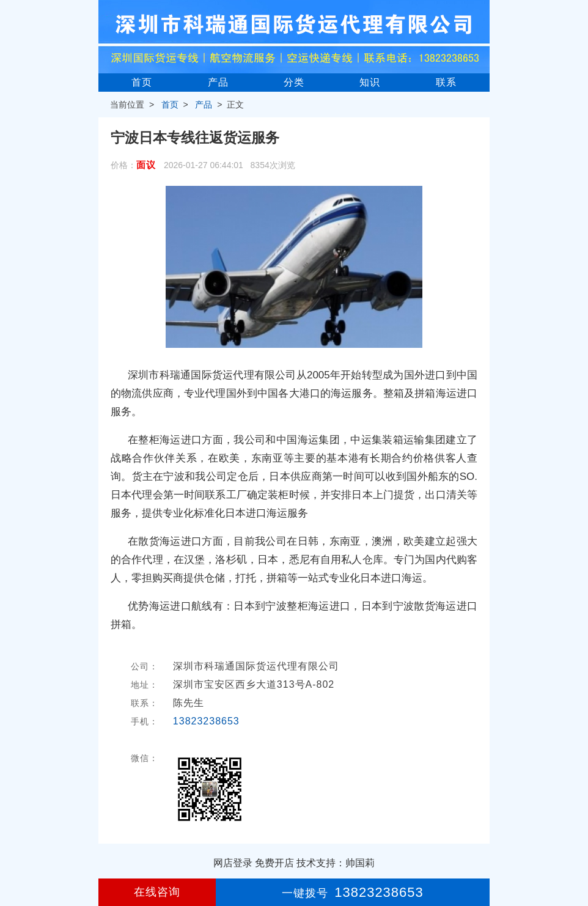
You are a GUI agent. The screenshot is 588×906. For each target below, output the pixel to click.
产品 (218, 82)
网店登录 (233, 863)
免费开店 (274, 863)
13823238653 (206, 721)
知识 (370, 82)
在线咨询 (157, 892)
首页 (142, 82)
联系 (446, 82)
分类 (294, 82)
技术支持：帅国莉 (336, 863)
